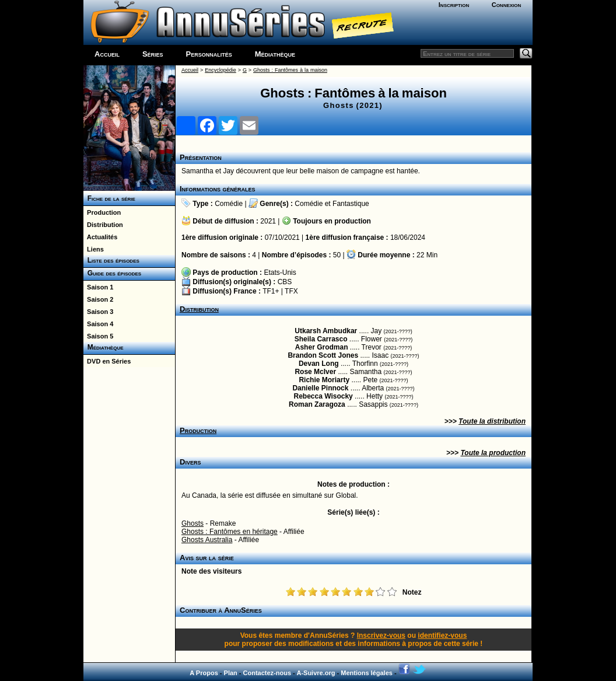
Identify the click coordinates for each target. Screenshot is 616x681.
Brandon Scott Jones (323, 355)
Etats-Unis (280, 273)
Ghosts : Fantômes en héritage (230, 532)
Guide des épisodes (112, 273)
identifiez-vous (442, 635)
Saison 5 (98, 336)
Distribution (103, 225)
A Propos (204, 673)
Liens (94, 249)
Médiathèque (275, 54)
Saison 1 (98, 287)
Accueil (107, 54)
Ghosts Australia (207, 540)
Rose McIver (315, 372)
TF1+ (271, 291)
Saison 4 (98, 324)
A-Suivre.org (316, 673)
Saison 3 (98, 312)
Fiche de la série (109, 198)
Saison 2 (98, 299)
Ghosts (192, 523)
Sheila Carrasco (321, 339)
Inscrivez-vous (381, 635)
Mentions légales (367, 673)
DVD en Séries (107, 361)
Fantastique (351, 204)
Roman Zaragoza (317, 404)
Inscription (454, 5)
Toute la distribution (492, 421)
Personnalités (209, 54)
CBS (285, 282)
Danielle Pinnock (320, 388)
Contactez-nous (267, 673)
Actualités (100, 237)
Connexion (507, 5)
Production (102, 212)
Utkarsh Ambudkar (326, 331)
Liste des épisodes (111, 260)
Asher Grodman (322, 347)
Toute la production (493, 453)
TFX (291, 291)
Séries (153, 54)
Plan (231, 673)
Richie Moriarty (324, 380)
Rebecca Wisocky (323, 396)
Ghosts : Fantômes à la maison (290, 70)
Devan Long (319, 364)
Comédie (229, 204)
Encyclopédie (220, 70)
